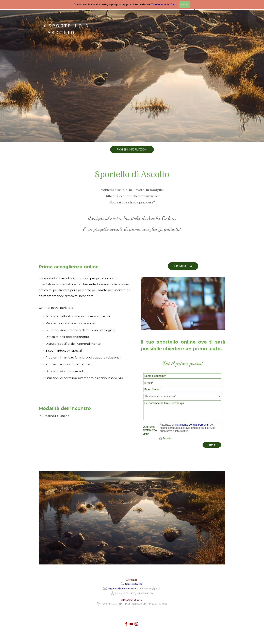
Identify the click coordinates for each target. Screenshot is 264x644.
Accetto (167, 438)
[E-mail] (182, 383)
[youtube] (131, 624)
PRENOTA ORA (183, 266)
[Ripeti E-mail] (182, 389)
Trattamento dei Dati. (164, 5)
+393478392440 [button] (134, 584)
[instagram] (136, 624)
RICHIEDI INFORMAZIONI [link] (132, 150)
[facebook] (126, 624)
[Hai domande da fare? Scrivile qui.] (182, 410)
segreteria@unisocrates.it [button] (122, 589)
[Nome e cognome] (182, 376)
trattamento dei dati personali (192, 425)
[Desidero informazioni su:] (182, 396)
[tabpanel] (132, 76)
